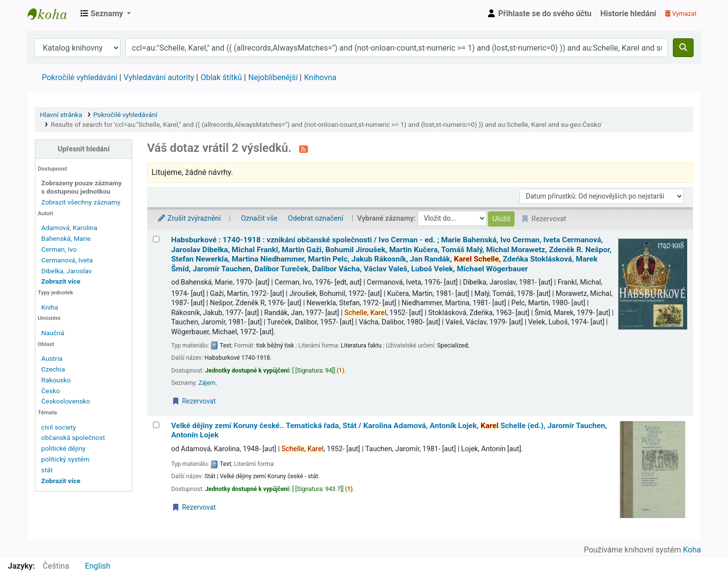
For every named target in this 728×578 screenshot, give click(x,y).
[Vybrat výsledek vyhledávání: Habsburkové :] (156, 239)
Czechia (53, 369)
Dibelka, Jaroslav (67, 271)
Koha (692, 550)
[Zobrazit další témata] (61, 481)
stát (47, 470)
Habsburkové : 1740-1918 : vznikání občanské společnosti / (391, 254)
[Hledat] (683, 48)
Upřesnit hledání (84, 149)
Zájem (207, 383)
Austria (52, 358)
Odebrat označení (316, 218)
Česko (51, 391)
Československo (66, 401)
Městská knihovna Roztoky (52, 14)
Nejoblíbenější (273, 77)
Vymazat (681, 14)
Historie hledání (628, 14)
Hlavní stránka (61, 115)
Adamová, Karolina (69, 228)
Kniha (50, 307)
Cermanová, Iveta (67, 260)
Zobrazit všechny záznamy (81, 202)
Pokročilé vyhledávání (79, 77)
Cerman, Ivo (59, 249)
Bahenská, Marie (66, 238)
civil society (59, 427)
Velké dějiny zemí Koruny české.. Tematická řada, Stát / (389, 430)
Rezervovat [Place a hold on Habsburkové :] (194, 401)
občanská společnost (73, 437)
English (98, 566)
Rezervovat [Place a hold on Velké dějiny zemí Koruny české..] (194, 507)
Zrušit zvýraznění (189, 218)
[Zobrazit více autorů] (61, 281)
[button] (106, 14)
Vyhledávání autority (159, 77)
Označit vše (259, 218)
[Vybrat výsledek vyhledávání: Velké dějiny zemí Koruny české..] (156, 425)
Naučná (53, 333)
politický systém (65, 459)
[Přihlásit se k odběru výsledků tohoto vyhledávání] (303, 149)
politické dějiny (63, 448)
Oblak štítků (221, 77)
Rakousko (56, 380)
